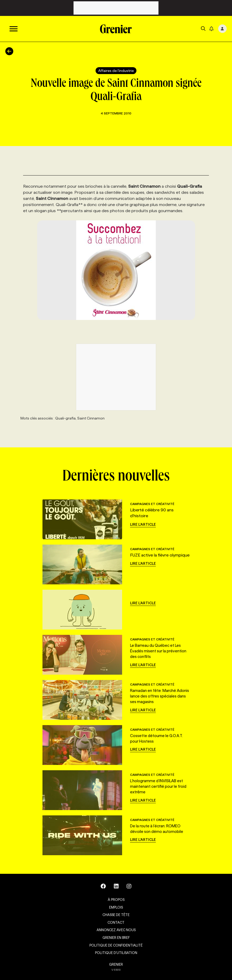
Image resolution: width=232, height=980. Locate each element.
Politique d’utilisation (116, 953)
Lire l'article (143, 524)
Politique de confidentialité (116, 945)
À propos (116, 900)
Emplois (116, 907)
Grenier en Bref (116, 938)
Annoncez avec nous (116, 930)
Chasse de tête (116, 915)
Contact (116, 922)
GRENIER (116, 964)
